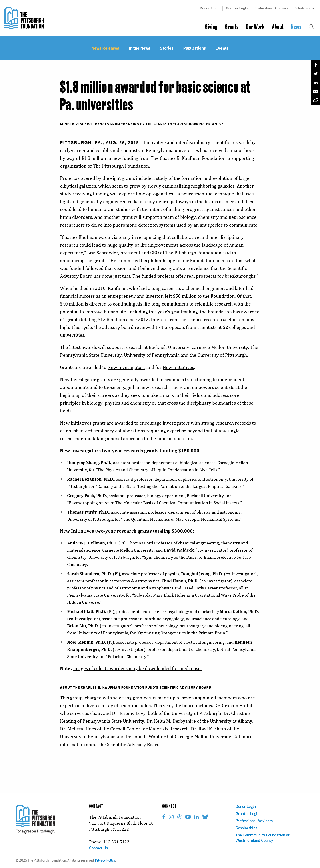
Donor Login (210, 8)
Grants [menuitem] (232, 27)
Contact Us (98, 848)
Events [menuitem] (222, 48)
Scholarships (304, 8)
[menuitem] (311, 27)
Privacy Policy (105, 861)
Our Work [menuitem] (255, 27)
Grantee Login (237, 8)
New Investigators (126, 367)
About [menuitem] (278, 27)
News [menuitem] (296, 27)
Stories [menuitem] (167, 48)
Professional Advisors (271, 8)
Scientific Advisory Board (133, 744)
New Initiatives (178, 367)
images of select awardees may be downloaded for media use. (137, 668)
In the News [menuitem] (140, 48)
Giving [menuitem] (211, 27)
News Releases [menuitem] (105, 48)
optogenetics (160, 194)
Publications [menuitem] (195, 48)
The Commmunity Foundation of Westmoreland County (263, 838)
